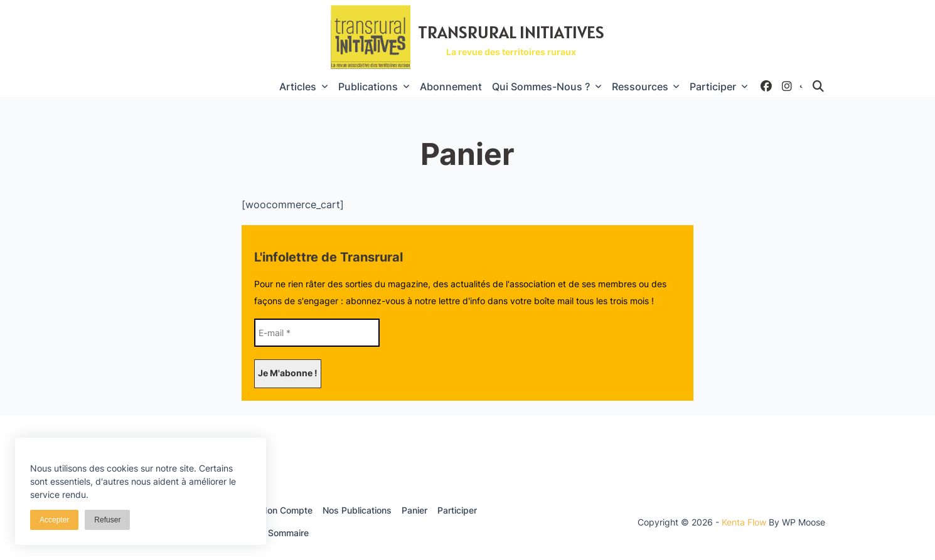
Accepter (54, 520)
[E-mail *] (317, 333)
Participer (719, 87)
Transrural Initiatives (511, 32)
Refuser (107, 520)
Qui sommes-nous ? (547, 87)
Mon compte (286, 510)
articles (304, 87)
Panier (414, 510)
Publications (374, 87)
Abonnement (451, 87)
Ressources (646, 87)
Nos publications (357, 510)
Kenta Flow (744, 522)
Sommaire (288, 533)
